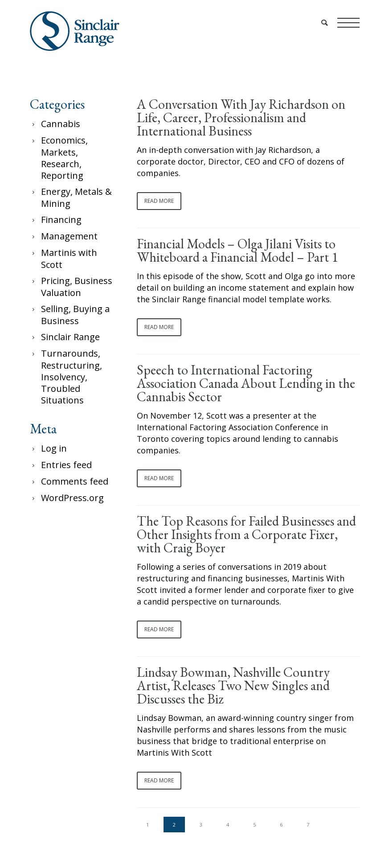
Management (69, 236)
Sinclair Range (70, 337)
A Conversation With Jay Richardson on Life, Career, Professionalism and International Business (241, 118)
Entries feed (66, 465)
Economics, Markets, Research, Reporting (64, 158)
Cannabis (61, 124)
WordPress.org (72, 498)
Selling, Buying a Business (75, 315)
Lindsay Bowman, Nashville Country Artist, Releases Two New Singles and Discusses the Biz (233, 686)
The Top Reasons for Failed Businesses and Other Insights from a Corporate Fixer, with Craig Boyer (246, 535)
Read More (159, 201)
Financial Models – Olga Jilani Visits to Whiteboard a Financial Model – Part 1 (237, 251)
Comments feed (75, 481)
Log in (54, 448)
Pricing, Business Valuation (77, 287)
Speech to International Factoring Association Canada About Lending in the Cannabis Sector (246, 383)
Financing (61, 220)
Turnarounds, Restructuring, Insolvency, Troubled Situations (72, 377)
